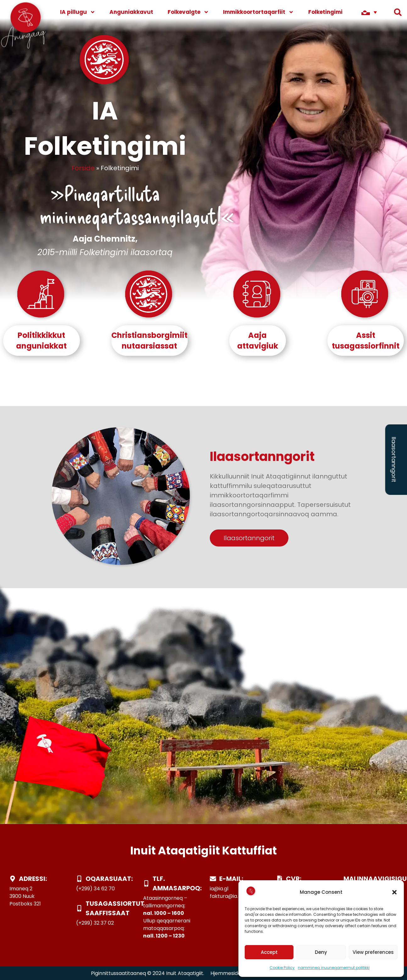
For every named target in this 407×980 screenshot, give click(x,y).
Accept (269, 952)
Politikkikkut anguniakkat (41, 341)
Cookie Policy (282, 968)
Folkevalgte (188, 12)
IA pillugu (78, 12)
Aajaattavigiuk (258, 341)
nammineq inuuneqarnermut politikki (334, 968)
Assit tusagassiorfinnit (366, 341)
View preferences (373, 952)
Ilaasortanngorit (394, 459)
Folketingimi (330, 12)
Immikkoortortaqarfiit (258, 12)
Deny (321, 952)
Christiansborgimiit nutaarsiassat (149, 341)
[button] (394, 892)
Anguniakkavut (131, 12)
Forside (83, 168)
